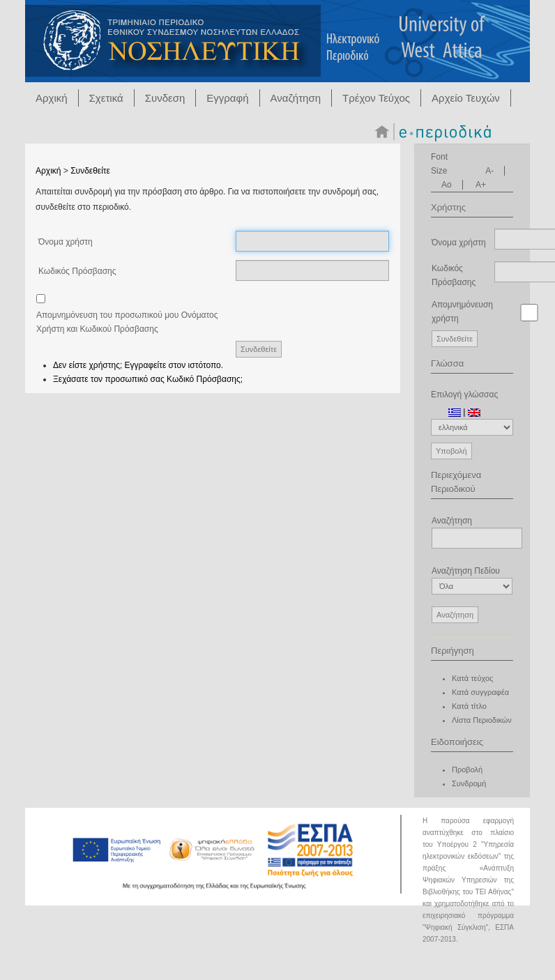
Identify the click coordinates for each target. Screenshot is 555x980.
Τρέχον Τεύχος (376, 98)
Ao (447, 185)
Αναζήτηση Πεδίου (472, 580)
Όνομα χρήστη (66, 242)
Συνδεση (165, 98)
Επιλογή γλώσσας (464, 395)
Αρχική (52, 98)
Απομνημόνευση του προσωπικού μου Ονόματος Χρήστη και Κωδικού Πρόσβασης (127, 322)
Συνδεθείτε (90, 171)
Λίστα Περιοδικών (482, 720)
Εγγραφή (227, 98)
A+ (481, 185)
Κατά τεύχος (472, 678)
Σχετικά (106, 98)
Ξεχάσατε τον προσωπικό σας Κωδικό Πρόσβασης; (148, 379)
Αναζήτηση (296, 98)
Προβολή (467, 770)
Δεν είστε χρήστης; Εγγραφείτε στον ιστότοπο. (138, 365)
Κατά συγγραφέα (480, 692)
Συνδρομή (469, 783)
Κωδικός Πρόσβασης (77, 271)
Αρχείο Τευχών (466, 98)
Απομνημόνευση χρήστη (462, 312)
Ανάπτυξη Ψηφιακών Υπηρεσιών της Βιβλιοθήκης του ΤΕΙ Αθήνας (468, 880)
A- (489, 171)
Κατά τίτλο (469, 706)
